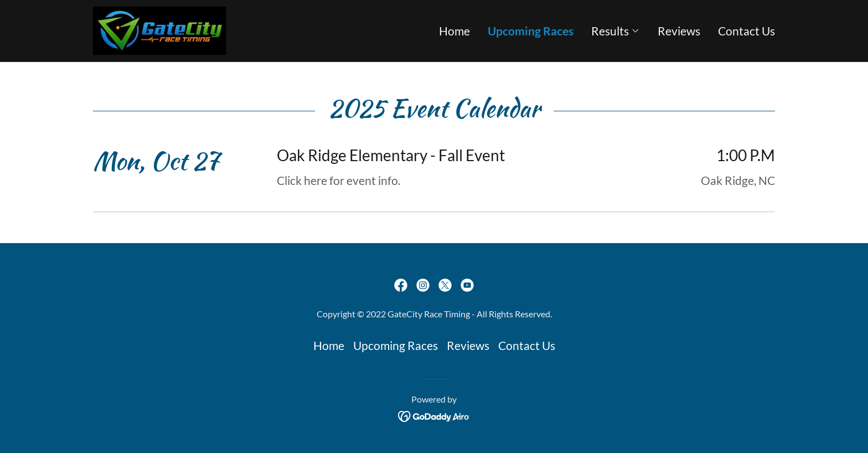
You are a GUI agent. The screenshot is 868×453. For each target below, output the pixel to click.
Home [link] (454, 31)
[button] (616, 31)
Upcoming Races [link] (531, 31)
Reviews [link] (679, 31)
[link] (160, 29)
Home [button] (329, 345)
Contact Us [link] (746, 31)
